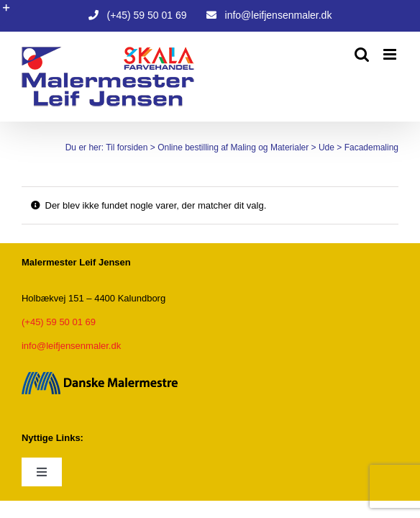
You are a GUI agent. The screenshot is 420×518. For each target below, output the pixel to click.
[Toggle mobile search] (362, 54)
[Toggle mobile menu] (391, 54)
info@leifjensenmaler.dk (71, 346)
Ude (319, 147)
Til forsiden (119, 147)
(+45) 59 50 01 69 (59, 322)
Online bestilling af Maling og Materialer (226, 147)
